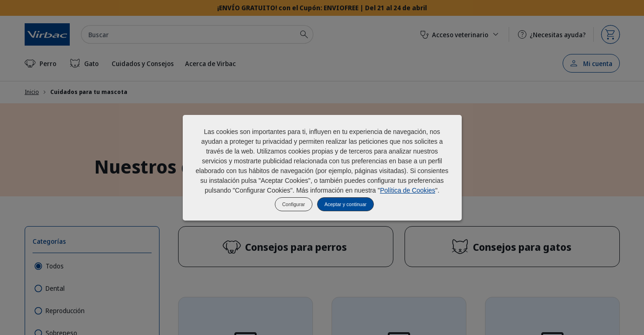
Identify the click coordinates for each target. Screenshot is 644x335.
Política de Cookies (408, 190)
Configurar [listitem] (294, 204)
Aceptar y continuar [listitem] (345, 204)
